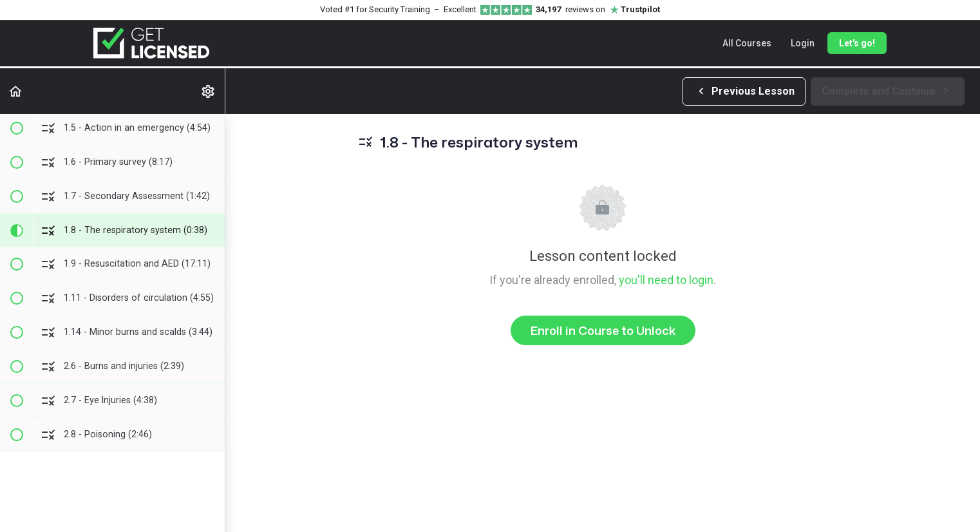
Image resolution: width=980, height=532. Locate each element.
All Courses (747, 43)
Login (803, 43)
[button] (16, 91)
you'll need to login (666, 280)
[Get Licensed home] (151, 43)
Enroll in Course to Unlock (603, 330)
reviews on (598, 10)
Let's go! (857, 43)
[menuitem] (209, 91)
